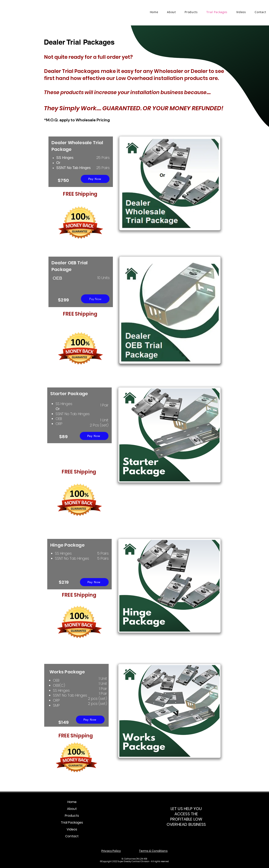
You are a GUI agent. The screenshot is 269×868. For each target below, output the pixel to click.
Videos (72, 829)
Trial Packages (72, 822)
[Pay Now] (95, 179)
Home (72, 802)
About (72, 809)
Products (72, 816)
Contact (72, 836)
